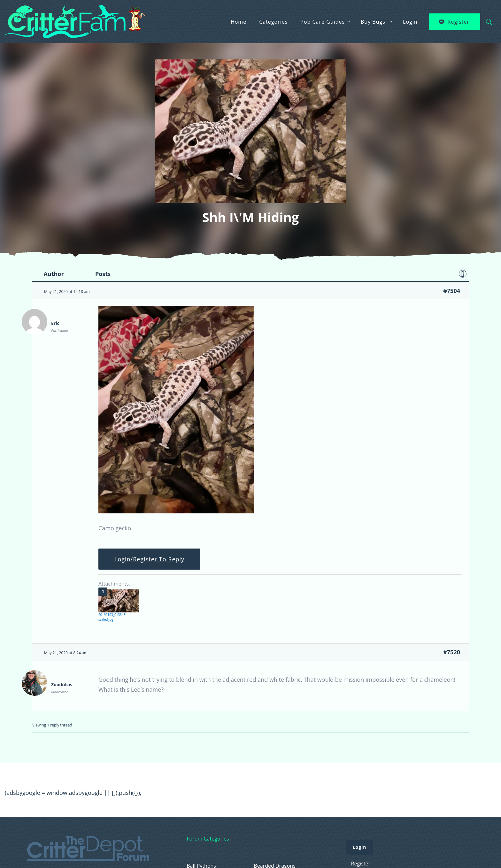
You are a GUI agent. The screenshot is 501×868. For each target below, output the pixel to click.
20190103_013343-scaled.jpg (112, 617)
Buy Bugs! (374, 22)
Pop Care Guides (323, 22)
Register (459, 22)
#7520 (452, 652)
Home (239, 22)
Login (410, 22)
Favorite (463, 274)
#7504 (452, 291)
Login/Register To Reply (149, 559)
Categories (273, 22)
